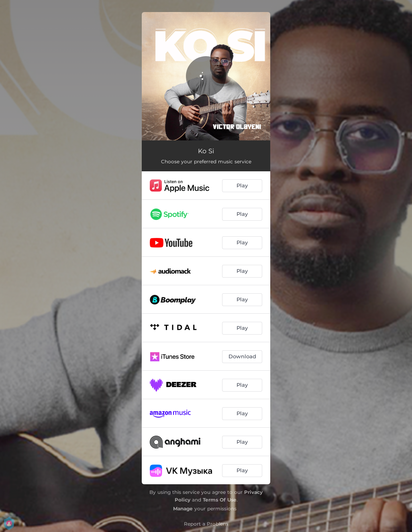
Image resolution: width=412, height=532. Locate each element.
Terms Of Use (220, 500)
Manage (183, 509)
